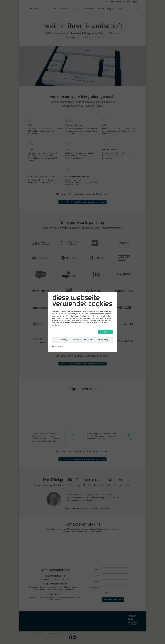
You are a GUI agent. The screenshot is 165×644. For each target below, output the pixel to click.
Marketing (104, 339)
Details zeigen (57, 346)
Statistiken (90, 339)
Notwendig (63, 339)
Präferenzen (77, 339)
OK (105, 332)
